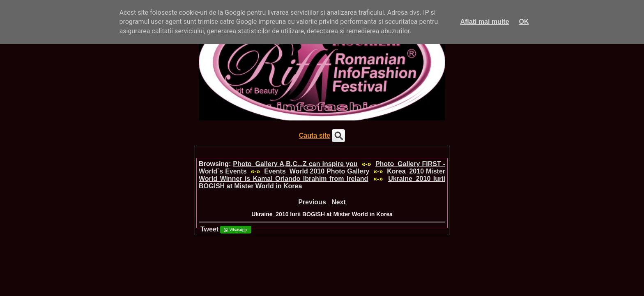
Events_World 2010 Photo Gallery (317, 171)
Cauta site (315, 135)
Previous (312, 202)
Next (339, 202)
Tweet (209, 229)
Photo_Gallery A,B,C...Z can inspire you (295, 164)
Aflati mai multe (484, 22)
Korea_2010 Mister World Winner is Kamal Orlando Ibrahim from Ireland (322, 175)
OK (524, 22)
